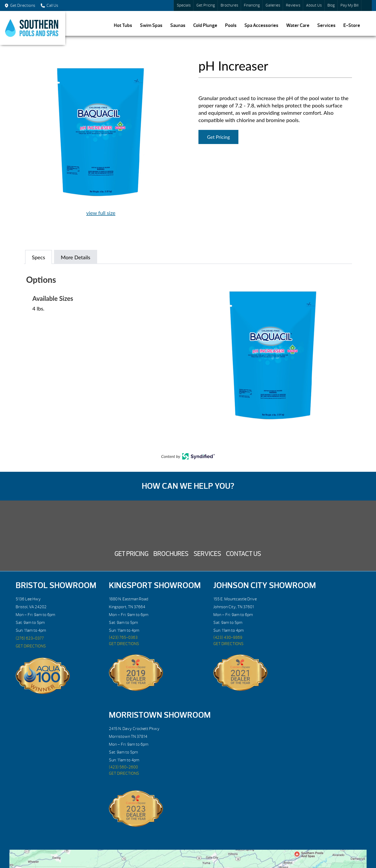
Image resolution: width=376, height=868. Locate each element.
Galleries (273, 5)
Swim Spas (151, 25)
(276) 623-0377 (30, 638)
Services (326, 25)
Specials (184, 5)
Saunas (178, 25)
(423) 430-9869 (228, 637)
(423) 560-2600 (123, 767)
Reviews (293, 5)
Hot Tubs (123, 25)
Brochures (229, 5)
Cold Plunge (205, 25)
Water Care (298, 25)
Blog (331, 5)
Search (367, 5)
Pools (231, 25)
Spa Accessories (261, 25)
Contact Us (243, 554)
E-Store (352, 25)
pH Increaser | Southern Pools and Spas (33, 28)
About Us (314, 5)
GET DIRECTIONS (31, 646)
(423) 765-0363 (123, 637)
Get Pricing (206, 5)
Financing (252, 5)
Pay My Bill (349, 5)
